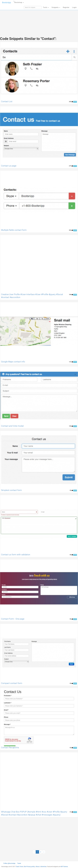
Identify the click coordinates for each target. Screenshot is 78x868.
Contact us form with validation (16, 555)
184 (71, 295)
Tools (46, 7)
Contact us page (9, 166)
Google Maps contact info (13, 362)
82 (71, 619)
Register (66, 7)
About (38, 867)
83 (71, 555)
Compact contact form (12, 683)
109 (71, 426)
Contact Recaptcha (10, 748)
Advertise (43, 867)
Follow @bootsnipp (9, 863)
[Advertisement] (39, 19)
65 (71, 683)
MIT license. (65, 867)
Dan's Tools (20, 867)
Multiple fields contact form (14, 230)
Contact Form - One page (13, 619)
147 (71, 362)
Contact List (7, 101)
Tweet (19, 863)
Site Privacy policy (29, 867)
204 (71, 230)
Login (74, 7)
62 (71, 748)
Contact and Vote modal (12, 426)
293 (71, 102)
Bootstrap (18, 2)
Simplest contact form (11, 490)
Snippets (56, 7)
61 (71, 812)
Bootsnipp (7, 2)
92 (71, 490)
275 (71, 166)
